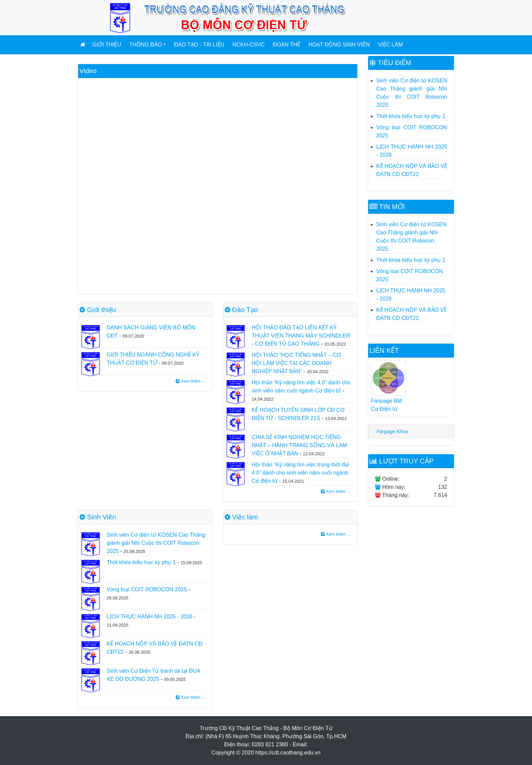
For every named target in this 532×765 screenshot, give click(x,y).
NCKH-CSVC (249, 45)
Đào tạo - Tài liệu (199, 45)
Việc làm (390, 45)
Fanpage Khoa (392, 432)
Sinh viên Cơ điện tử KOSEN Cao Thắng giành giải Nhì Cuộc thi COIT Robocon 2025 (156, 543)
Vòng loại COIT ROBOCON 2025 (147, 589)
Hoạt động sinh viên (339, 45)
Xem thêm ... (191, 381)
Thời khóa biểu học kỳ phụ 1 (141, 562)
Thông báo (146, 45)
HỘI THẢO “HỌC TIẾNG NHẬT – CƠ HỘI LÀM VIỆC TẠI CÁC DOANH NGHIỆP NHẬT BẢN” (297, 363)
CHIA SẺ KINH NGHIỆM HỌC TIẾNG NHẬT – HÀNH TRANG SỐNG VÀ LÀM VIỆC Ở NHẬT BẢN (299, 445)
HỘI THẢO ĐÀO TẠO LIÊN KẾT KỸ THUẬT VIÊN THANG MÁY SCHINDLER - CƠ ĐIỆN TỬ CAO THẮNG (301, 336)
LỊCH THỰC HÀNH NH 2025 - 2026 (149, 617)
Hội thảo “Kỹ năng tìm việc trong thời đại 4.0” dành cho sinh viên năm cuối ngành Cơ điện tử (300, 473)
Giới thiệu (107, 45)
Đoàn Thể (287, 45)
